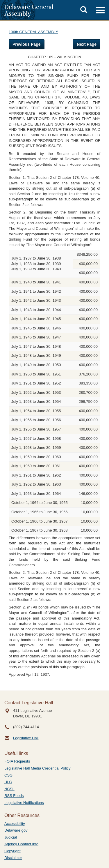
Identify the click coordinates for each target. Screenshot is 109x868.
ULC (8, 782)
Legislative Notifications (24, 803)
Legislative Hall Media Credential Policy (37, 768)
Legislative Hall (26, 738)
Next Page (87, 44)
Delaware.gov (16, 830)
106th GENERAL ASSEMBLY (33, 32)
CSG (8, 775)
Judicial (11, 837)
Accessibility (15, 824)
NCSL (9, 789)
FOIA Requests (17, 761)
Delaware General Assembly (29, 10)
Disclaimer (13, 858)
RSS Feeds (14, 796)
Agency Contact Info (21, 844)
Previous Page (27, 44)
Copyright (12, 851)
